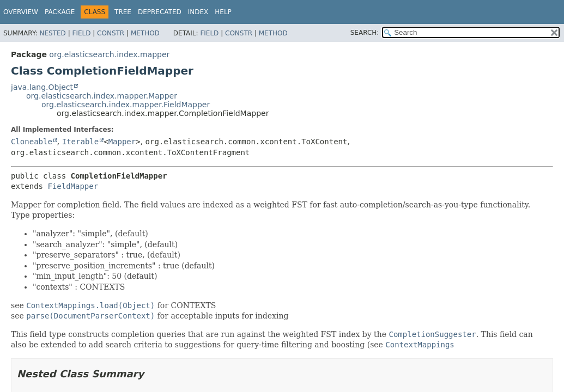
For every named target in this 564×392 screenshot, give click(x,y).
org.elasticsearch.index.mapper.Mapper (102, 96)
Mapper (122, 142)
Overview (21, 12)
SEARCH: (365, 33)
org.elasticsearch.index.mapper (109, 54)
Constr (111, 33)
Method (145, 33)
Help (223, 12)
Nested (52, 33)
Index (198, 12)
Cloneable (32, 142)
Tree (123, 12)
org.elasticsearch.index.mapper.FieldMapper (126, 105)
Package (60, 12)
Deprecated (160, 12)
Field (81, 33)
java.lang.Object (42, 87)
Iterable (80, 142)
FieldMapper (73, 186)
